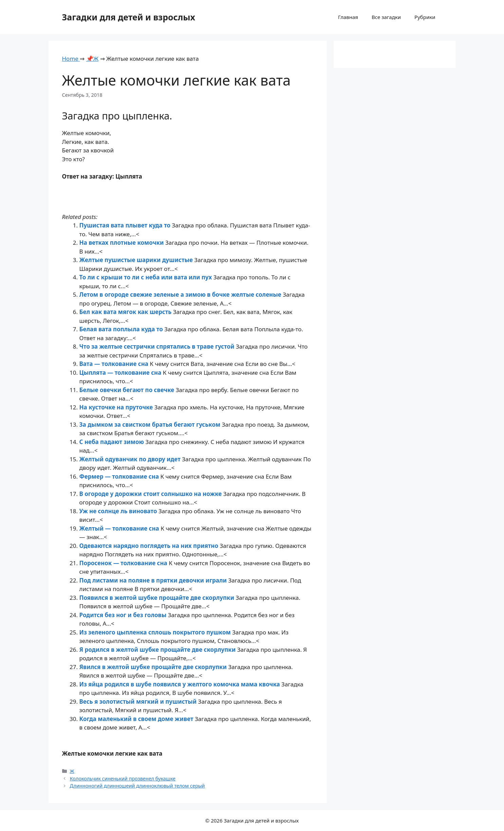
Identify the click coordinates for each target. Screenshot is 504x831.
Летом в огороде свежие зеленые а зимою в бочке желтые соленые (181, 294)
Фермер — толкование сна (120, 476)
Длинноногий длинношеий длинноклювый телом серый (137, 786)
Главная (348, 17)
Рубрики (425, 17)
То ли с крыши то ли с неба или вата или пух (146, 277)
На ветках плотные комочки (122, 243)
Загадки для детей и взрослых (129, 17)
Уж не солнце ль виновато (119, 511)
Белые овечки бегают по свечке (128, 390)
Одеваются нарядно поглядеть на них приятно (150, 546)
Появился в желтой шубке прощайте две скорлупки (158, 598)
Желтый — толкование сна (120, 528)
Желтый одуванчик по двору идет (131, 459)
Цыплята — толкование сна (121, 373)
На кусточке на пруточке (117, 407)
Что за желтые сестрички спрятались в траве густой (158, 346)
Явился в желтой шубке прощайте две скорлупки (154, 667)
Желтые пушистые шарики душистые (137, 260)
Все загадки (386, 17)
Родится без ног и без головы (124, 615)
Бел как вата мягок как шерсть (126, 312)
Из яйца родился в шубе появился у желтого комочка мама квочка (181, 684)
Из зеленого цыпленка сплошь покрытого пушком (156, 632)
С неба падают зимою (113, 442)
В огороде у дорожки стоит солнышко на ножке (151, 494)
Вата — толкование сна (115, 364)
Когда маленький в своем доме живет (137, 719)
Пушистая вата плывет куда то (126, 225)
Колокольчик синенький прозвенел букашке (123, 779)
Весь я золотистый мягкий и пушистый (139, 701)
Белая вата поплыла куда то (122, 329)
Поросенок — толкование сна (124, 563)
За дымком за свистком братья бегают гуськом (151, 424)
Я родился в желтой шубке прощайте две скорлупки (158, 650)
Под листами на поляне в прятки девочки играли (154, 580)
